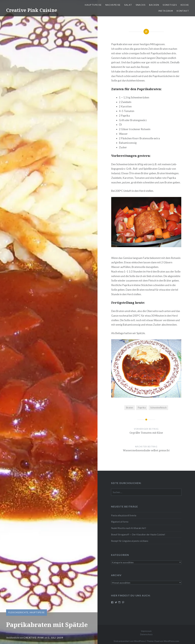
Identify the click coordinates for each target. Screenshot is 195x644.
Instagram (166, 11)
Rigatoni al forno (120, 522)
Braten (129, 408)
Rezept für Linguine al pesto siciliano (130, 541)
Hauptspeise (37, 612)
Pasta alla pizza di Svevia (124, 515)
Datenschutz (146, 634)
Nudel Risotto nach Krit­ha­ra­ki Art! (129, 528)
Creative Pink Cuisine (32, 10)
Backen (154, 5)
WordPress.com (171, 641)
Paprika (142, 408)
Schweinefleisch (158, 408)
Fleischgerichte (18, 612)
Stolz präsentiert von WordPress (129, 641)
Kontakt (183, 11)
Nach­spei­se (113, 5)
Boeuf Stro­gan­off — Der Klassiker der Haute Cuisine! (138, 534)
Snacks (141, 5)
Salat (128, 5)
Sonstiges (170, 5)
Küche (185, 5)
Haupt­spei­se (93, 5)
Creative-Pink (34, 638)
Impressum (146, 631)
